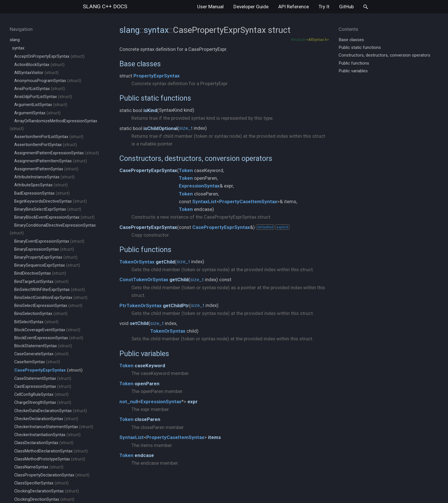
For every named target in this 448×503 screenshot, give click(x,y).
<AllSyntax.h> (317, 39)
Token (186, 170)
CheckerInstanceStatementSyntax (54, 427)
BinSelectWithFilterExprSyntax (50, 290)
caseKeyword (150, 366)
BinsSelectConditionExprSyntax (51, 298)
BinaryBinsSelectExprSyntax (48, 209)
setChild (139, 323)
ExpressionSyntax (199, 186)
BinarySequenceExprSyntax (47, 265)
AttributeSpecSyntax (41, 185)
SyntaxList (204, 201)
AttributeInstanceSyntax (44, 177)
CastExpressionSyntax (43, 387)
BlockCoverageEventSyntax (47, 330)
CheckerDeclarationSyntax (46, 419)
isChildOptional (160, 128)
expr (193, 402)
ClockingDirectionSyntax (44, 499)
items (214, 437)
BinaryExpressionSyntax (44, 249)
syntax (18, 48)
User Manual (210, 7)
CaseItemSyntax (37, 362)
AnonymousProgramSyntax (48, 81)
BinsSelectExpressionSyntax (48, 306)
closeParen (147, 419)
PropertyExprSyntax (157, 76)
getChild (165, 262)
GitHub (346, 7)
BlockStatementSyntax (43, 346)
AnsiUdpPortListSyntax (43, 97)
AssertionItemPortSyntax (46, 145)
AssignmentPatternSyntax (46, 169)
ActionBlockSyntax (39, 65)
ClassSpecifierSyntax (41, 483)
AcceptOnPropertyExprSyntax (49, 56)
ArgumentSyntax (37, 113)
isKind (150, 110)
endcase (144, 455)
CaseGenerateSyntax (41, 354)
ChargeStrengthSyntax (43, 403)
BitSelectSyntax (36, 322)
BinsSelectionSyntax (41, 314)
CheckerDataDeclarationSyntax (51, 411)
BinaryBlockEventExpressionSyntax (54, 217)
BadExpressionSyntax (42, 193)
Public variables (144, 354)
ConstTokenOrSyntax (144, 280)
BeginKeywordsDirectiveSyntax (51, 201)
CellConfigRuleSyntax (41, 395)
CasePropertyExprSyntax (148, 170)
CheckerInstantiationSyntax (47, 435)
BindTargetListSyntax (41, 282)
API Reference (294, 7)
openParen (147, 384)
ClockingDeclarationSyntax (47, 491)
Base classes (140, 64)
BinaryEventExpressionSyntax (49, 241)
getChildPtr (176, 306)
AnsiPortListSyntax (40, 89)
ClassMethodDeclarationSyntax (51, 451)
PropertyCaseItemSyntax (248, 201)
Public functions (145, 249)
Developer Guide (251, 7)
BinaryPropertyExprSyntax (46, 257)
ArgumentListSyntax (41, 105)
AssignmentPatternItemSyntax (51, 161)
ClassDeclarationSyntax (44, 443)
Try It (324, 7)
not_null (129, 402)
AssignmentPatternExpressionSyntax (57, 153)
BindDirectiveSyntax (40, 273)
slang (105, 6)
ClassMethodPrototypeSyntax (50, 459)
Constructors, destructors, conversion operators (196, 158)
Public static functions (155, 98)
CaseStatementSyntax (43, 379)
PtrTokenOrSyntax (141, 306)
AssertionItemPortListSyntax (49, 137)
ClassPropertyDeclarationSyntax (52, 475)
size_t (186, 128)
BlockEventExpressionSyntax (49, 338)
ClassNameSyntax (39, 467)
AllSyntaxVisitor (36, 73)
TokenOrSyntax (137, 262)
